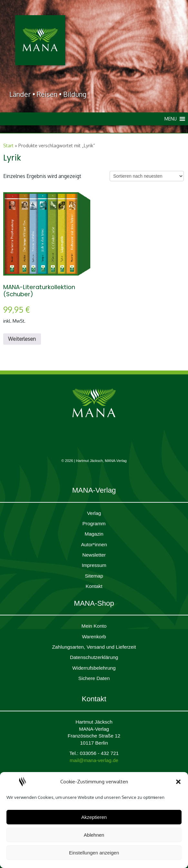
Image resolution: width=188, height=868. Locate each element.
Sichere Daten (94, 678)
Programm (94, 523)
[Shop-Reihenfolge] (147, 176)
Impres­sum (94, 565)
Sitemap (94, 576)
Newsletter (94, 555)
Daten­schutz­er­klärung (94, 657)
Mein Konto (94, 626)
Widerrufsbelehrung (94, 668)
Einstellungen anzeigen (94, 853)
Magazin (94, 534)
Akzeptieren (94, 817)
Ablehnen (94, 835)
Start (8, 146)
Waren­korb (94, 637)
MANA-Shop (94, 603)
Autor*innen (94, 544)
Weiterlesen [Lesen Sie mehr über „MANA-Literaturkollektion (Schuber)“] (22, 339)
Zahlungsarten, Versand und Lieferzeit (94, 647)
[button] (178, 782)
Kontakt (94, 586)
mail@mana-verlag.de (94, 760)
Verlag (94, 513)
